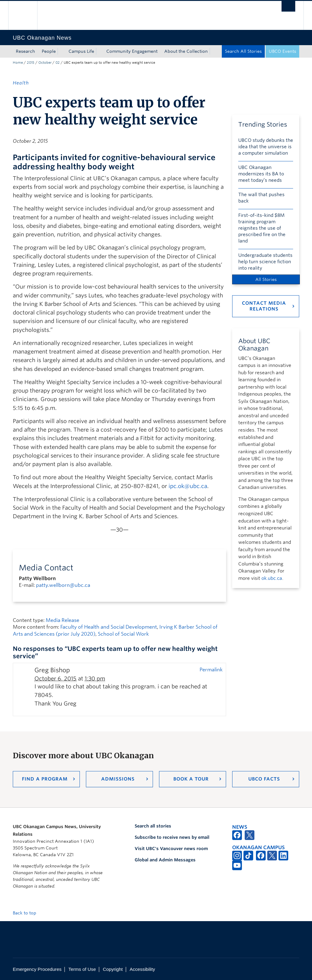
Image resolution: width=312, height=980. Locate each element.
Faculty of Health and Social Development (109, 627)
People (49, 51)
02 (58, 63)
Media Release (62, 620)
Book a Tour (191, 779)
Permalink (211, 669)
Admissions (118, 779)
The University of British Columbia (27, 15)
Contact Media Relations (264, 306)
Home (18, 63)
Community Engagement (132, 51)
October (45, 63)
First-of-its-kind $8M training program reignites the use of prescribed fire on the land (262, 228)
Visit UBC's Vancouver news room (171, 849)
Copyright (113, 969)
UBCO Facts (264, 779)
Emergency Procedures (37, 969)
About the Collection (186, 51)
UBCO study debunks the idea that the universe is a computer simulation (266, 147)
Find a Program (45, 779)
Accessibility (142, 969)
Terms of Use (82, 969)
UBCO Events (282, 51)
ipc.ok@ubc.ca (188, 486)
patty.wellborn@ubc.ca (63, 585)
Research (25, 51)
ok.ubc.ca (272, 578)
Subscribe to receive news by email (172, 837)
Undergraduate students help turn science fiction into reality (265, 262)
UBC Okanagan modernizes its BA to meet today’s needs (261, 174)
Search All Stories (243, 51)
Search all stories (153, 826)
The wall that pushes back (261, 198)
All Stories (266, 279)
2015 (31, 63)
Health (21, 83)
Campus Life (81, 51)
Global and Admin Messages (165, 860)
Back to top (27, 913)
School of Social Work (123, 634)
